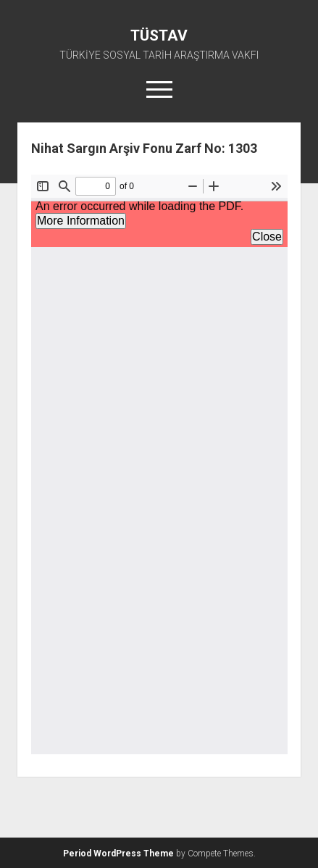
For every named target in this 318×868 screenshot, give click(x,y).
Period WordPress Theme (118, 854)
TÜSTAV (159, 36)
